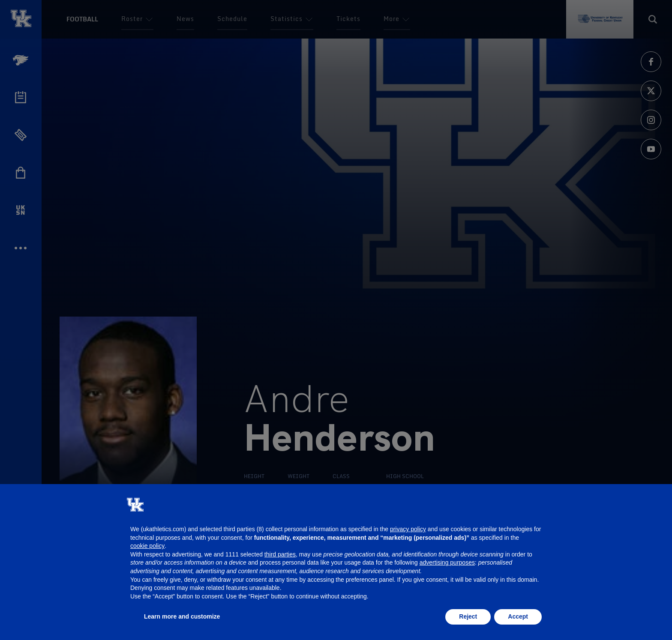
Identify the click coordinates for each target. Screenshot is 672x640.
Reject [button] (468, 616)
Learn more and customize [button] (182, 616)
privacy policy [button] (408, 529)
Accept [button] (518, 616)
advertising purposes (447, 562)
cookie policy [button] (147, 546)
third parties (280, 554)
